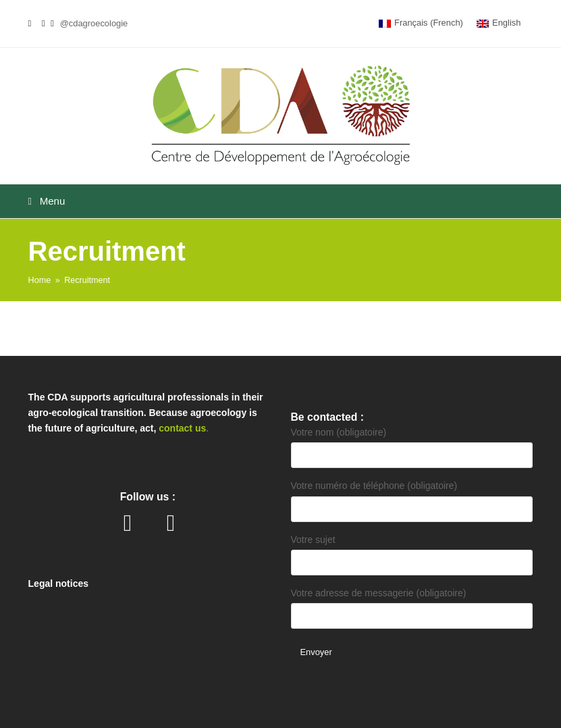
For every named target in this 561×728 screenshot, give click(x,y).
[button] (281, 201)
